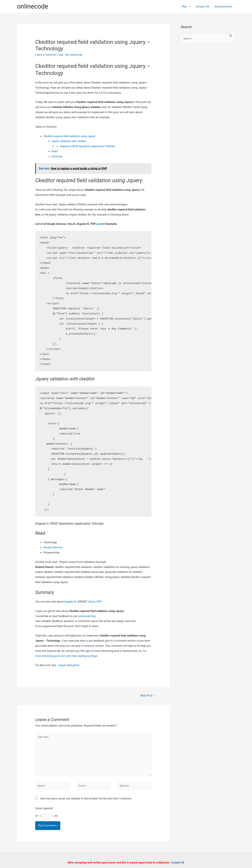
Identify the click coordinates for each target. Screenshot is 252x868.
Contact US (202, 7)
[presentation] (188, 7)
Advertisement (223, 7)
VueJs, (93, 602)
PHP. (99, 602)
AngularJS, (71, 602)
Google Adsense (53, 547)
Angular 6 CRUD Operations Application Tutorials (88, 146)
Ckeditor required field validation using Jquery (70, 136)
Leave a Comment (46, 55)
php (62, 55)
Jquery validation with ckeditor (69, 141)
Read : (55, 151)
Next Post (148, 696)
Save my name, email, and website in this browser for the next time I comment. (86, 800)
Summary (57, 156)
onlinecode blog (87, 616)
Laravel (101, 224)
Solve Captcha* (44, 810)
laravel (63, 665)
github (76, 665)
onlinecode (33, 6)
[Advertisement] (208, 105)
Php (186, 7)
